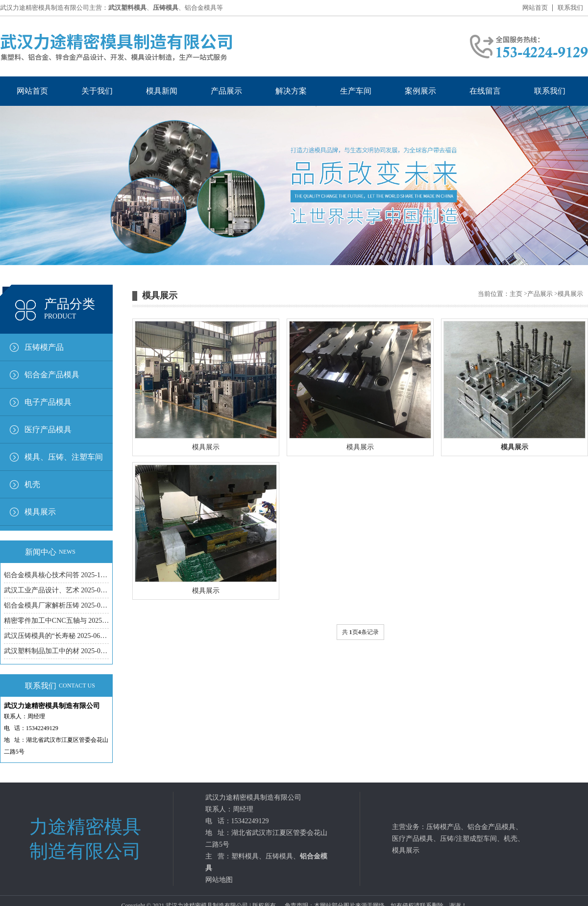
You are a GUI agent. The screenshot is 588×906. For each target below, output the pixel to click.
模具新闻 (162, 91)
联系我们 (570, 8)
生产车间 (356, 91)
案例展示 (420, 91)
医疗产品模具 (48, 429)
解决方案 (291, 91)
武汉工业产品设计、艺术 (56, 590)
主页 (516, 294)
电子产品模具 (48, 402)
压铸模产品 (44, 347)
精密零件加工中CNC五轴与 (56, 621)
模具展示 (40, 512)
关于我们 (97, 91)
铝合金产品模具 (52, 375)
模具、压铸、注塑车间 (64, 457)
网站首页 (535, 8)
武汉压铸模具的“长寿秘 (56, 636)
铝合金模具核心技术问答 (56, 575)
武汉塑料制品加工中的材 (56, 651)
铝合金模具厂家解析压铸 (56, 605)
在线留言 (485, 91)
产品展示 (226, 91)
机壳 (32, 484)
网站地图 (219, 880)
